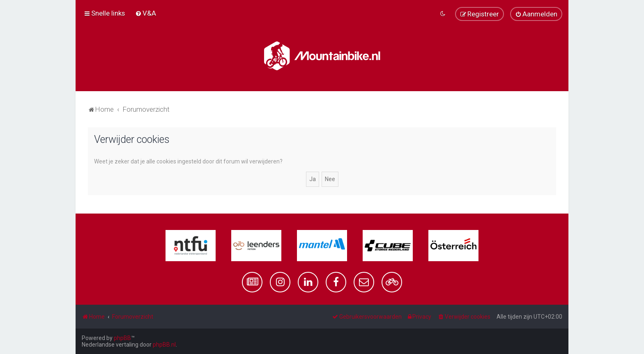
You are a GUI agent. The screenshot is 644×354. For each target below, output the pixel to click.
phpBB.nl (164, 345)
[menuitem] (146, 13)
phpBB (122, 338)
